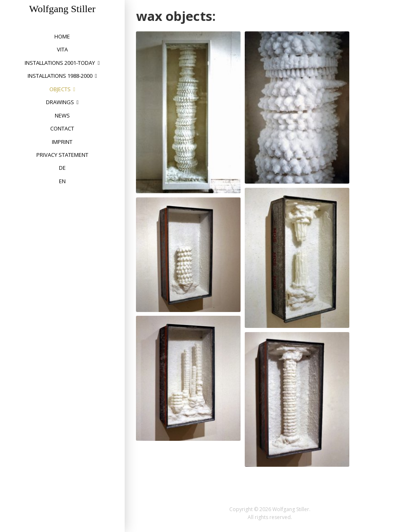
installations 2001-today (60, 63)
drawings (60, 102)
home (62, 36)
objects (60, 89)
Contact (62, 128)
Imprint (62, 142)
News (62, 115)
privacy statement (62, 155)
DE (62, 168)
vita (62, 49)
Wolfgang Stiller (62, 9)
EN (62, 181)
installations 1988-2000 (60, 76)
